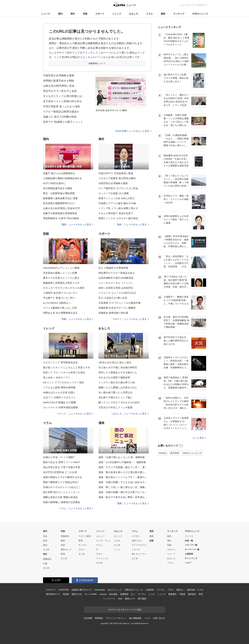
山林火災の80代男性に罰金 (59, 86)
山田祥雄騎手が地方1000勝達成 (116, 278)
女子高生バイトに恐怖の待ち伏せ (63, 101)
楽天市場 (175, 453)
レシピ (152, 594)
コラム (149, 14)
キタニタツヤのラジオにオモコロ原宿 (64, 288)
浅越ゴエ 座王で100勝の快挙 (60, 117)
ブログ (171, 590)
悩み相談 (113, 594)
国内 (60, 14)
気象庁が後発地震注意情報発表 (60, 213)
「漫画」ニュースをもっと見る (132, 503)
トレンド (117, 14)
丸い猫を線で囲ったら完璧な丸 (116, 392)
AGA (120, 599)
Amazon (163, 453)
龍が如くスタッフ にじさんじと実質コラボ (67, 367)
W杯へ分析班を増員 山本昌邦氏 (116, 288)
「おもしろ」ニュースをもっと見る (130, 414)
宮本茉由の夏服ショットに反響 (60, 273)
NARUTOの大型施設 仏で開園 (59, 402)
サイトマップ (191, 558)
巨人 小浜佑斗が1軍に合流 (113, 298)
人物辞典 (189, 554)
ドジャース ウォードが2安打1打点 (117, 293)
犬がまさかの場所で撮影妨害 (114, 377)
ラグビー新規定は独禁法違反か (61, 112)
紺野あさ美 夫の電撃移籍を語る (60, 313)
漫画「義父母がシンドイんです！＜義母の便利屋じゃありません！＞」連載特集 (124, 477)
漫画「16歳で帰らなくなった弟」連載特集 (122, 457)
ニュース (46, 14)
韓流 (63, 554)
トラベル (136, 550)
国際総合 (47, 559)
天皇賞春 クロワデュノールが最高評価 (120, 303)
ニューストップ (188, 5)
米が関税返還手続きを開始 (58, 188)
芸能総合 (65, 536)
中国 (45, 564)
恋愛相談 (124, 594)
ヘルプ (188, 563)
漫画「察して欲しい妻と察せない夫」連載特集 (124, 487)
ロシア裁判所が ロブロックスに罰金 (118, 188)
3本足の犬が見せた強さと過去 (115, 362)
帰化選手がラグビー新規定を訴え (117, 273)
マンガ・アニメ (104, 541)
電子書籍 (142, 599)
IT (97, 550)
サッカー (83, 545)
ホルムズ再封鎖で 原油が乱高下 (116, 213)
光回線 (66, 594)
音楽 (63, 545)
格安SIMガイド (53, 594)
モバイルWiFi (91, 594)
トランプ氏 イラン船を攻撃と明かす (118, 208)
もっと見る (199, 438)
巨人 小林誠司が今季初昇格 (113, 268)
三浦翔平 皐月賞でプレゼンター (60, 293)
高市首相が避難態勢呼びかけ (59, 203)
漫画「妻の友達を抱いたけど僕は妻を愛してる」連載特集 (124, 472)
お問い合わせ (159, 618)
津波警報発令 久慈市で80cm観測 (61, 218)
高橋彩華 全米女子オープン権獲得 (117, 308)
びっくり (118, 536)
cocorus (103, 594)
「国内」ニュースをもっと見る (76, 224)
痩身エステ (130, 599)
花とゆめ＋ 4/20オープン (57, 377)
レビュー (100, 536)
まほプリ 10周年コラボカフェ (59, 397)
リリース (189, 536)
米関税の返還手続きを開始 (59, 81)
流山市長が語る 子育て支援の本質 (62, 467)
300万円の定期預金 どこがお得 (60, 472)
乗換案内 (172, 594)
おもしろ (134, 14)
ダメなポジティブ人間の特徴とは (63, 96)
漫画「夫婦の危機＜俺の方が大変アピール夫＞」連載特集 (124, 492)
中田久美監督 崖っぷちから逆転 (62, 106)
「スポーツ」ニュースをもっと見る (130, 319)
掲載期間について (97, 63)
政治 (45, 545)
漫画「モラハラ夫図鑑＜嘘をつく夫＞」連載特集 (124, 467)
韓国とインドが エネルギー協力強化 (118, 218)
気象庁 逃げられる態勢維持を (59, 173)
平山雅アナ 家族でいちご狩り (59, 298)
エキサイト (202, 5)
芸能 (85, 14)
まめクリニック (115, 590)
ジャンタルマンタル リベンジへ (116, 283)
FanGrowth (100, 590)
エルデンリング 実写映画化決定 (60, 362)
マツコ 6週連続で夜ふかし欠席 (60, 308)
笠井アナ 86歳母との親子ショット (63, 122)
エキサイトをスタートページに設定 (125, 610)
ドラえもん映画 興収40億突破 (59, 387)
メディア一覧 (191, 545)
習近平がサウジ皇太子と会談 (60, 91)
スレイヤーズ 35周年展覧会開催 (61, 407)
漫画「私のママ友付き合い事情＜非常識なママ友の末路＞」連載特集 (124, 497)
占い (133, 594)
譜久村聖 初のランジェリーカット (62, 492)
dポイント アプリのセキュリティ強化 (64, 382)
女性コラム (137, 541)
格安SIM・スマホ (195, 590)
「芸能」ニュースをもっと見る (76, 319)
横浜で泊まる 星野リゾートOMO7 (62, 462)
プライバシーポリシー (116, 618)
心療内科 (150, 590)
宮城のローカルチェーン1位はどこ (62, 487)
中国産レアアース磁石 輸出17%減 (117, 203)
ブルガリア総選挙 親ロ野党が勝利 (117, 178)
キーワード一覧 (192, 550)
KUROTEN (64, 590)
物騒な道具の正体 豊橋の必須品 (60, 497)
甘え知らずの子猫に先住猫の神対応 (118, 367)
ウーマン (142, 594)
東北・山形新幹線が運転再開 (59, 193)
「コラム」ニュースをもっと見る (75, 508)
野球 (81, 541)
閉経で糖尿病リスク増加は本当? (61, 482)
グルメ (99, 554)
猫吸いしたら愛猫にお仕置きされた (118, 387)
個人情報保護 (135, 618)
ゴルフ (82, 550)
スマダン (136, 536)
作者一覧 (189, 541)
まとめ (46, 550)
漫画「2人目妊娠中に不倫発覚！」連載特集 (122, 462)
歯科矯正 (192, 594)
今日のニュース (200, 14)
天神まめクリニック (134, 590)
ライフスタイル (139, 545)
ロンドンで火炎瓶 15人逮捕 (114, 193)
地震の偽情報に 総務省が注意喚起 (62, 502)
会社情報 (88, 618)
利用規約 (99, 618)
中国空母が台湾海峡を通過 (59, 75)
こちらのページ (94, 57)
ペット (117, 550)
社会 (45, 536)
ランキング (179, 14)
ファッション (103, 558)
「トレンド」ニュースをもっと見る (74, 414)
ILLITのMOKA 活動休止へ (57, 303)
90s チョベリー (139, 554)
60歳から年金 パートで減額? (59, 457)
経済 (45, 541)
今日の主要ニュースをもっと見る (133, 131)
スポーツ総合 (85, 536)
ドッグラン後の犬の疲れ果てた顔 (117, 382)
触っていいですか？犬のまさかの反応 (119, 402)
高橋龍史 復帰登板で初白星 (113, 313)
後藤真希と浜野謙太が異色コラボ (61, 283)
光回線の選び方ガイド (82, 590)
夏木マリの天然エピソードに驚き (61, 278)
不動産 (182, 594)
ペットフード (109, 599)
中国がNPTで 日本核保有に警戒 (116, 173)
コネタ (117, 541)
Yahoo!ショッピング (192, 453)
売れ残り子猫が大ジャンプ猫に (116, 397)
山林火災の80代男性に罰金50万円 (62, 208)
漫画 (163, 14)
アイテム (161, 590)
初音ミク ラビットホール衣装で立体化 (64, 372)
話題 (151, 541)
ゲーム (99, 545)
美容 (201, 594)
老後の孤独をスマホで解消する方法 (63, 477)
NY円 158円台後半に (54, 183)
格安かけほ (77, 594)
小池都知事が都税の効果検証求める (63, 178)
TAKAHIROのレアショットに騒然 (61, 268)
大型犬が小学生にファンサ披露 (116, 407)
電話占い (180, 590)
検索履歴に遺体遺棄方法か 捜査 (60, 198)
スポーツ (100, 14)
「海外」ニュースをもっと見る (132, 224)
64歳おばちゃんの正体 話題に (59, 392)
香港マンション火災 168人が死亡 (117, 198)
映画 (63, 541)
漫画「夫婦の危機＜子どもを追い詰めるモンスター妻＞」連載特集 (124, 482)
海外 (73, 14)
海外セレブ (66, 550)
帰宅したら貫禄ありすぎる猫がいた (118, 372)
